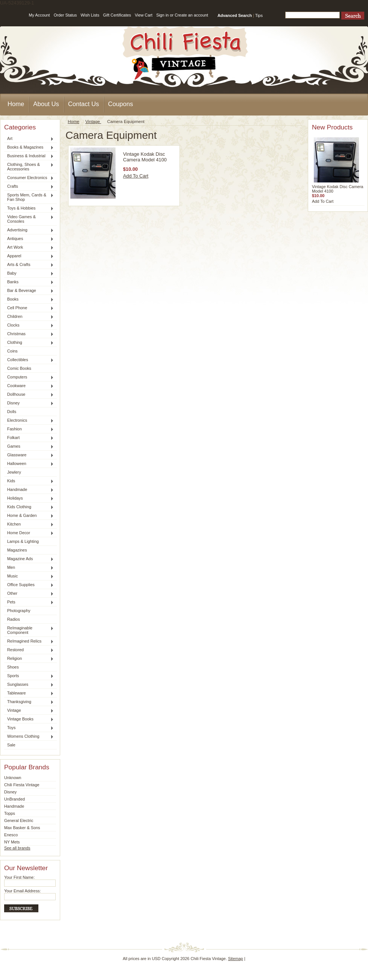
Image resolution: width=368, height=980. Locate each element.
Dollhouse (29, 395)
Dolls (12, 412)
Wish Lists (90, 15)
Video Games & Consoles (29, 219)
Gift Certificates (117, 15)
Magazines (17, 550)
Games (29, 447)
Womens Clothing (29, 737)
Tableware (29, 693)
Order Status (65, 15)
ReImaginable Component (29, 630)
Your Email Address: (23, 891)
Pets (29, 602)
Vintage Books (29, 719)
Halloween (29, 464)
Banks (29, 282)
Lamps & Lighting (23, 541)
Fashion (29, 429)
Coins (12, 351)
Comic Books (19, 368)
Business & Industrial (29, 156)
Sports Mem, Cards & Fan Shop (29, 197)
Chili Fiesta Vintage (22, 785)
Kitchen (29, 524)
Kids (29, 481)
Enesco (11, 835)
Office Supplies (29, 585)
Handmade (29, 490)
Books (29, 299)
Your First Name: (19, 877)
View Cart (144, 15)
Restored (29, 650)
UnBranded (14, 799)
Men (29, 568)
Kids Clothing (29, 507)
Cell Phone (29, 308)
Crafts (29, 187)
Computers (29, 377)
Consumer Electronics (29, 178)
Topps (10, 813)
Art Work (29, 248)
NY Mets (12, 842)
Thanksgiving (29, 702)
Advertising (29, 230)
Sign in (162, 15)
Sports (29, 676)
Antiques (29, 239)
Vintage (29, 711)
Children (29, 317)
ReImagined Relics (29, 641)
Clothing (29, 343)
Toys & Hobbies (29, 208)
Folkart (29, 438)
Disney (29, 403)
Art (29, 139)
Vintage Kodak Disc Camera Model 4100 (145, 157)
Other (29, 594)
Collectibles (29, 360)
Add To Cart (136, 176)
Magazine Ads (29, 559)
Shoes (13, 667)
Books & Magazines (29, 147)
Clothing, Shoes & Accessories (29, 167)
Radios (14, 619)
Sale (11, 745)
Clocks (29, 325)
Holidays (29, 498)
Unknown (13, 778)
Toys (29, 728)
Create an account (191, 15)
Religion (29, 659)
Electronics (29, 421)
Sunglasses (29, 685)
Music (29, 576)
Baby (29, 273)
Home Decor (29, 533)
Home (74, 122)
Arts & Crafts (29, 265)
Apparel (29, 256)
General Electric (19, 820)
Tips (259, 15)
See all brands (17, 848)
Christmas (29, 334)
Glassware (29, 455)
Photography (19, 611)
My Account (39, 15)
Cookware (29, 386)
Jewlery (14, 472)
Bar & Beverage (29, 291)
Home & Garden (29, 516)
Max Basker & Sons (22, 828)
